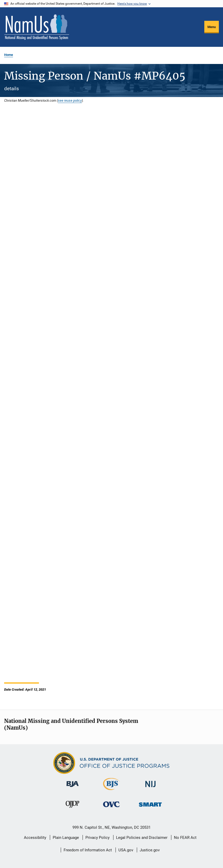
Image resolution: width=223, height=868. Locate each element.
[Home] (37, 27)
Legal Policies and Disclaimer (142, 838)
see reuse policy (70, 100)
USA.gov (126, 850)
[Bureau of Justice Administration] (73, 788)
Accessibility (35, 838)
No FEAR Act (185, 838)
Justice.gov (150, 850)
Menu (212, 27)
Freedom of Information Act (88, 850)
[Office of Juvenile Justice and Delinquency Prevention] (72, 809)
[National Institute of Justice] (151, 788)
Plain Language (66, 838)
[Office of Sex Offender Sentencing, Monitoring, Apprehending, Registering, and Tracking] (150, 808)
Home (9, 55)
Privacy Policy (97, 838)
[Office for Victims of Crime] (111, 808)
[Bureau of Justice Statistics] (111, 791)
